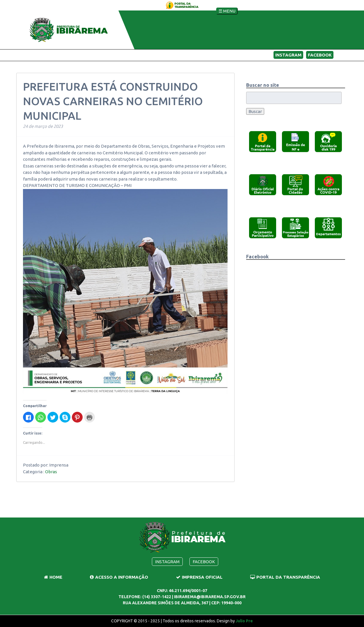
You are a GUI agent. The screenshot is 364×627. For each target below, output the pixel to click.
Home (53, 577)
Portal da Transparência (285, 577)
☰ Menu (227, 11)
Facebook (320, 55)
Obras (51, 472)
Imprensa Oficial (199, 577)
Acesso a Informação (119, 577)
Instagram (288, 55)
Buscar (255, 111)
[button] (262, 141)
